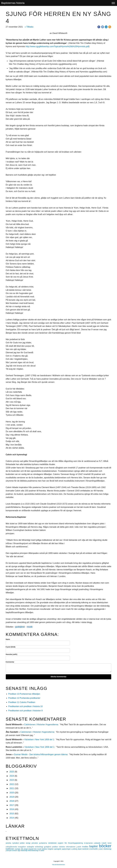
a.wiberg (75, 849)
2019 (12, 797)
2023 (12, 780)
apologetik (58, 849)
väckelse (62, 847)
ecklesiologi (39, 847)
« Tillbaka (29, 27)
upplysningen (67, 849)
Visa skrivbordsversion (59, 865)
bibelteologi (107, 849)
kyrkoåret (16, 843)
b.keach (15, 851)
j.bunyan (9, 851)
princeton (35, 843)
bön (36, 849)
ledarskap (24, 851)
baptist (94, 846)
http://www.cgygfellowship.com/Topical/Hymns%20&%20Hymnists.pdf (57, 46)
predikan (55, 847)
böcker (105, 846)
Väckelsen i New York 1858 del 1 (39, 740)
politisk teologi (26, 843)
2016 (12, 809)
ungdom (61, 843)
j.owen (101, 849)
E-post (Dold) (11, 647)
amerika (9, 843)
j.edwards (98, 843)
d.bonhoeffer (94, 849)
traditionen (10, 849)
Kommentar (10, 662)
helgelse (51, 849)
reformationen (71, 847)
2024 (12, 776)
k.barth (105, 843)
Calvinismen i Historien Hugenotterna (41, 724)
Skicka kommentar (59, 677)
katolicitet (86, 849)
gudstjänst (20, 627)
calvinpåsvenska (12, 847)
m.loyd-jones (89, 843)
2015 (12, 814)
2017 (12, 805)
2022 (12, 784)
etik (22, 849)
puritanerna (44, 843)
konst (110, 843)
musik (30, 627)
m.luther (42, 851)
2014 (12, 818)
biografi (31, 849)
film (66, 843)
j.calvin (79, 847)
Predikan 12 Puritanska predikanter (24, 698)
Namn (8, 639)
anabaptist (31, 847)
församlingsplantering (76, 843)
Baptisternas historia (13, 3)
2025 (12, 772)
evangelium (22, 847)
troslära (86, 847)
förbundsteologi (33, 851)
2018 (12, 801)
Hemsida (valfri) (12, 654)
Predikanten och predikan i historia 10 (26, 706)
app (19, 851)
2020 (12, 793)
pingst (26, 849)
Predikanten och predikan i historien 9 (26, 711)
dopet (80, 849)
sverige (18, 849)
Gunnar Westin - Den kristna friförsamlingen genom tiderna (41, 754)
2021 (12, 788)
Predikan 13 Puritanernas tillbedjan (24, 694)
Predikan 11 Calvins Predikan (22, 702)
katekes (45, 849)
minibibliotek (53, 843)
